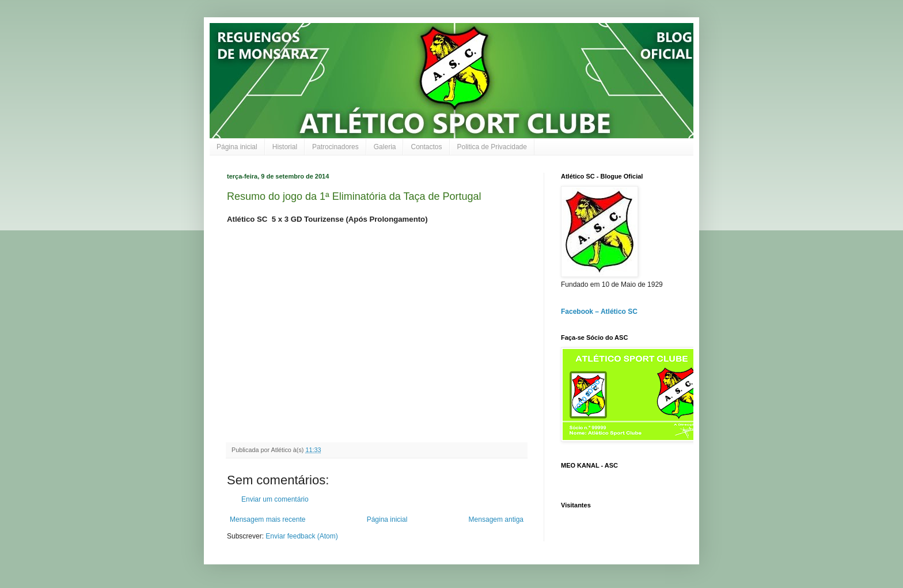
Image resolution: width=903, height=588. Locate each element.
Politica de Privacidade (492, 147)
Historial (285, 147)
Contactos (426, 147)
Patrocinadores (335, 147)
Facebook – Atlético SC (599, 312)
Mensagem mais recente (268, 519)
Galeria (385, 147)
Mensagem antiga (496, 519)
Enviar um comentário (275, 499)
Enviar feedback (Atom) (301, 536)
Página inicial (237, 147)
